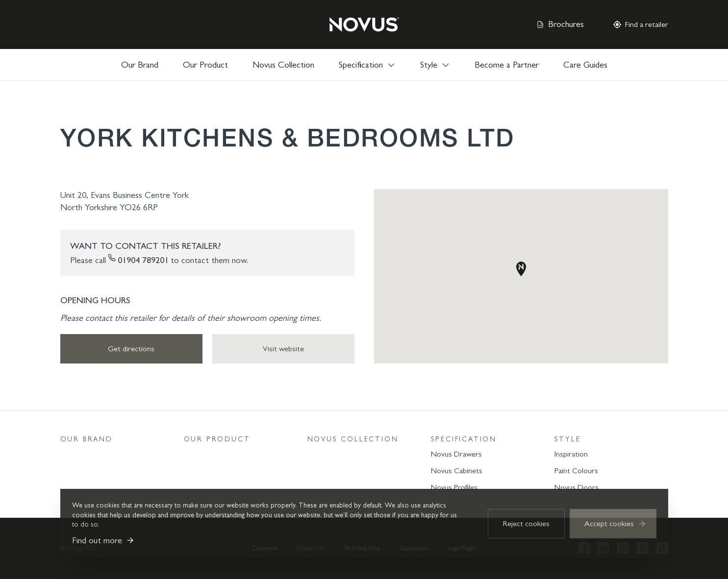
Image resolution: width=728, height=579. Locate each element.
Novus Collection (283, 65)
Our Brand (140, 65)
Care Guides (585, 65)
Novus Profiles (454, 487)
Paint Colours (576, 470)
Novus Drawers (456, 454)
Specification (464, 439)
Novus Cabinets (457, 470)
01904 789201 (143, 260)
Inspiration (571, 454)
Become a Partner (507, 65)
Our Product (205, 65)
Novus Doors (577, 487)
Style (568, 439)
